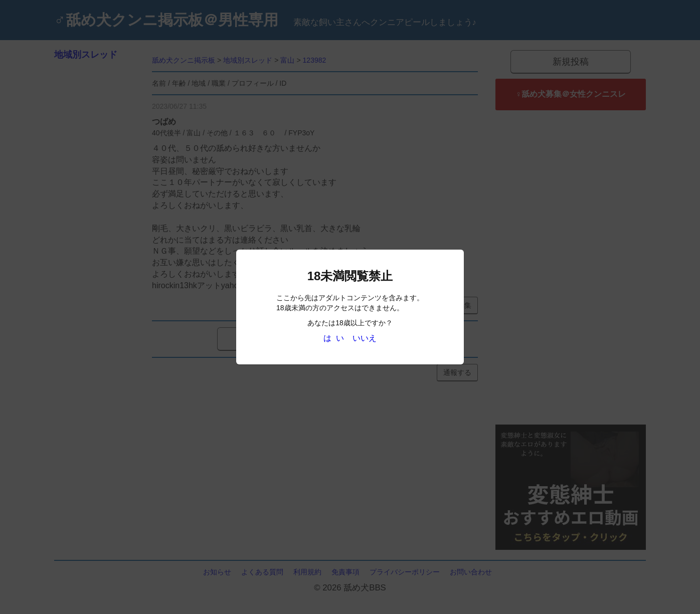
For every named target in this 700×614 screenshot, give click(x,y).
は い (334, 338)
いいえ (365, 338)
